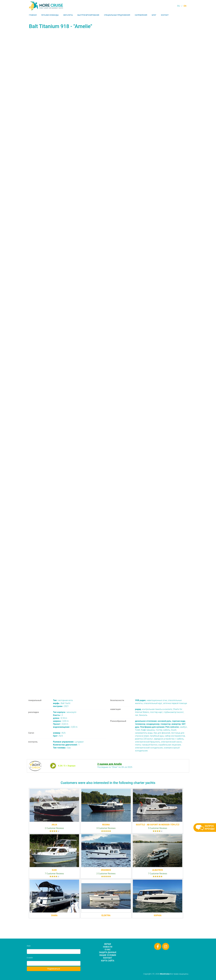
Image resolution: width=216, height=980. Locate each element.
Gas (62, 748)
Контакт (165, 15)
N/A (59, 733)
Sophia (158, 915)
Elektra (106, 915)
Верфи (108, 944)
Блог (154, 15)
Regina (106, 825)
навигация (115, 709)
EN (185, 6)
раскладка (34, 712)
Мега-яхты (68, 15)
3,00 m (61, 721)
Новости (108, 947)
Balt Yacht (62, 703)
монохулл (65, 712)
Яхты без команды (50, 15)
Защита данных (108, 952)
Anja (54, 825)
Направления (141, 15)
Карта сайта (108, 961)
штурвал (68, 742)
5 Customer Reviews (158, 828)
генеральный (35, 700)
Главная (33, 15)
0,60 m (61, 724)
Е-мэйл (30, 958)
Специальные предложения (117, 15)
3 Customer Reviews (106, 828)
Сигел (31, 733)
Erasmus (106, 870)
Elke (54, 870)
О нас (108, 950)
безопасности (117, 700)
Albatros (158, 870)
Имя (29, 946)
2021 (61, 706)
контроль (33, 742)
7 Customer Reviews (54, 874)
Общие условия (108, 955)
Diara (54, 915)
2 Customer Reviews (54, 828)
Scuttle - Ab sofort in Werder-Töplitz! (158, 825)
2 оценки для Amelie (109, 764)
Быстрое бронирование (88, 15)
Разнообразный (118, 721)
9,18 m (60, 718)
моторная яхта (63, 700)
